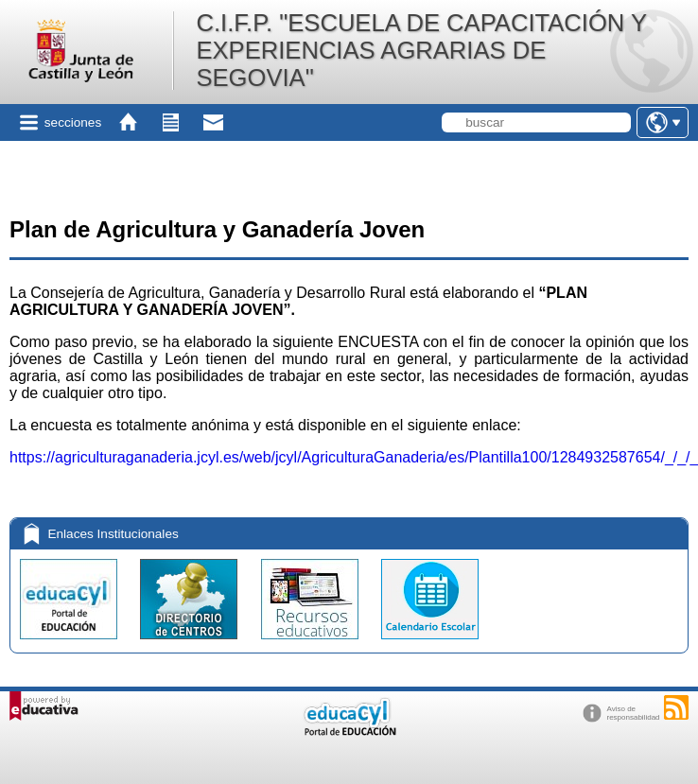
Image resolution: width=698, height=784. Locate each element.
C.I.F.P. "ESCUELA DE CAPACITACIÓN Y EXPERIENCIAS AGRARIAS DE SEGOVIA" (421, 50)
